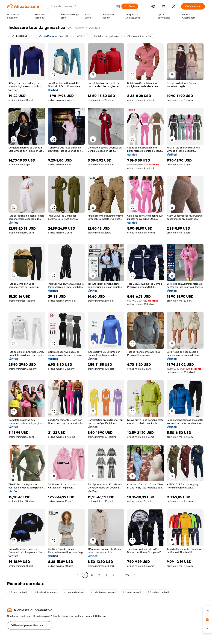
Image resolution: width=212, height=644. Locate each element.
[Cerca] (130, 6)
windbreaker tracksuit (104, 592)
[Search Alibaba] (82, 6)
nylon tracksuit (132, 592)
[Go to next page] (134, 575)
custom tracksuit (159, 592)
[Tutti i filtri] (19, 36)
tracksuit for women (45, 592)
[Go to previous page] (78, 575)
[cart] (164, 7)
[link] (207, 610)
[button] (118, 6)
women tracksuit (74, 592)
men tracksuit (18, 592)
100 (127, 575)
